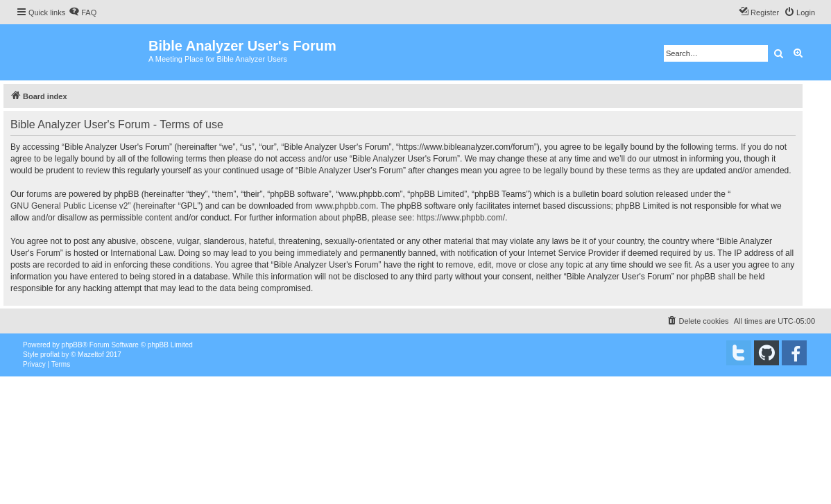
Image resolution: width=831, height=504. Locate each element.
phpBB (72, 345)
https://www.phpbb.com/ (461, 218)
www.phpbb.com (345, 206)
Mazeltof (91, 355)
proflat (50, 355)
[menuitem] (83, 12)
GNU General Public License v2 (69, 206)
